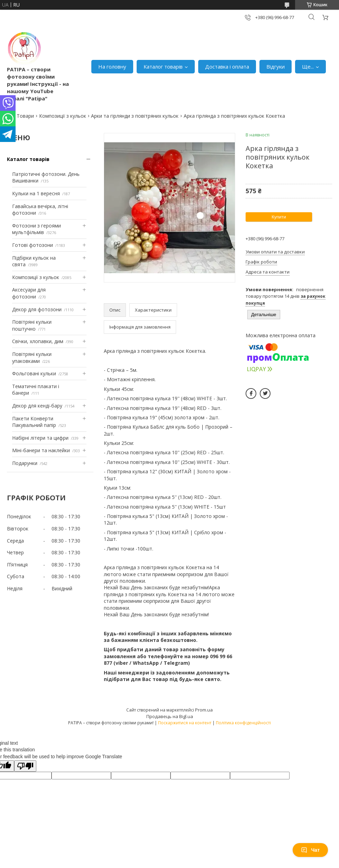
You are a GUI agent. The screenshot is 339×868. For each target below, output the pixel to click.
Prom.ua (204, 710)
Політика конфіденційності (243, 723)
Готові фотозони (33, 245)
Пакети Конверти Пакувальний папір (34, 422)
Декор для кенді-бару (37, 406)
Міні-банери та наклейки (41, 450)
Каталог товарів (163, 66)
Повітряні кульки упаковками (32, 357)
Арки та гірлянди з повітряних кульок (135, 116)
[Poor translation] (25, 766)
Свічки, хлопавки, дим (38, 341)
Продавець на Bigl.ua (170, 716)
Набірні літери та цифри (40, 438)
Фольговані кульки (34, 373)
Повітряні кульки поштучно (32, 325)
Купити (279, 217)
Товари (25, 116)
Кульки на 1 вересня (36, 193)
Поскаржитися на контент (185, 723)
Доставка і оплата (227, 66)
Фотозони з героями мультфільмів (36, 229)
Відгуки (276, 66)
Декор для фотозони (37, 309)
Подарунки (25, 463)
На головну (112, 66)
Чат (310, 850)
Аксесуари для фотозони (29, 293)
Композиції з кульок (63, 116)
